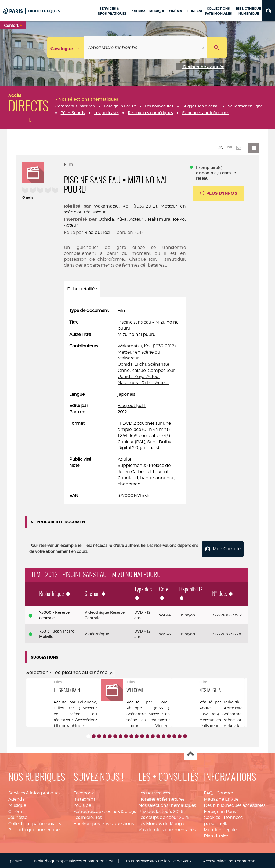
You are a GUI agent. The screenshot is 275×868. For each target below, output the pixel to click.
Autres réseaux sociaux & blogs (105, 810)
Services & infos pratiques (34, 791)
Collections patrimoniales (35, 822)
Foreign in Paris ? (221, 810)
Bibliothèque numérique (34, 828)
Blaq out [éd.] (99, 232)
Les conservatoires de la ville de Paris (158, 859)
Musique (17, 804)
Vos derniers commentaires (167, 828)
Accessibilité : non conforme (229, 859)
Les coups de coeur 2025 (164, 816)
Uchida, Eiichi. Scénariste (143, 364)
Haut (191, 752)
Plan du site (216, 834)
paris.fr (16, 859)
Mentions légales (221, 828)
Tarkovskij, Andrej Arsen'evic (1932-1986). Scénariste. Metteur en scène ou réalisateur (221, 712)
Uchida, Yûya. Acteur (121, 219)
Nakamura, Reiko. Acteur (143, 383)
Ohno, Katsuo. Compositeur (146, 370)
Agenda (17, 798)
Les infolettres (88, 816)
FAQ (208, 791)
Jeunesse (18, 816)
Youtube (82, 804)
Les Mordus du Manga (161, 822)
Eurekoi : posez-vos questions (104, 822)
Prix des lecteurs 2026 (161, 810)
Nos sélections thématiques (167, 804)
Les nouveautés (154, 791)
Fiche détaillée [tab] (82, 289)
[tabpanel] (125, 403)
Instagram (84, 798)
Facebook (84, 791)
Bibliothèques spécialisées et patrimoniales (73, 859)
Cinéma (17, 810)
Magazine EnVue (221, 798)
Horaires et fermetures (162, 798)
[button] (269, 11)
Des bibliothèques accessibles (235, 804)
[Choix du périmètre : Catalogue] (66, 48)
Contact (225, 791)
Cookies (212, 816)
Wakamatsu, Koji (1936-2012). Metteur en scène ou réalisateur (147, 352)
